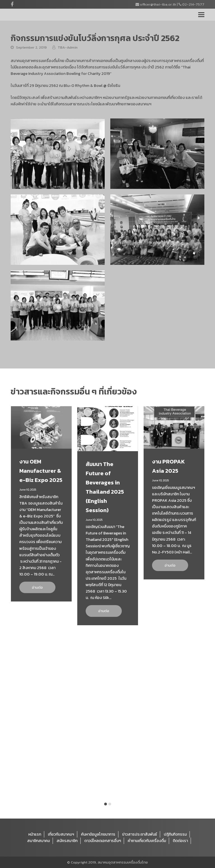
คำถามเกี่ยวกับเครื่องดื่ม (147, 841)
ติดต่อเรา (180, 841)
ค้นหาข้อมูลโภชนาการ (98, 834)
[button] (106, 804)
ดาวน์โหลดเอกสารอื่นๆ (103, 841)
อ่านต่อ (37, 587)
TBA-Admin (68, 47)
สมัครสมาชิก (67, 841)
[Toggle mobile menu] (201, 15)
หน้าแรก (35, 834)
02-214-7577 (193, 4)
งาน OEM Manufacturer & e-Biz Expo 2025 (41, 471)
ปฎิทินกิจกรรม (175, 834)
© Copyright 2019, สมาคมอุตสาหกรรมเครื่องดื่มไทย (107, 862)
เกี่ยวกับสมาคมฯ (61, 834)
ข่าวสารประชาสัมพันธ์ (140, 834)
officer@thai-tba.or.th (158, 4)
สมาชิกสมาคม (38, 841)
